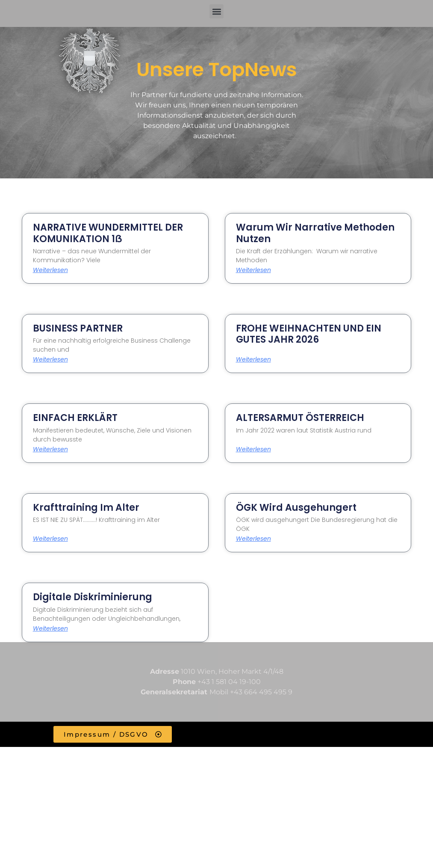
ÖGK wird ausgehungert (296, 508)
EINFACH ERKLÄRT (75, 418)
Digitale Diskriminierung (93, 597)
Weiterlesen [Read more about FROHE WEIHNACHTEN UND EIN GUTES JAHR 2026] (253, 359)
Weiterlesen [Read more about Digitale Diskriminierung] (50, 628)
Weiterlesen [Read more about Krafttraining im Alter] (50, 539)
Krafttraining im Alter (86, 508)
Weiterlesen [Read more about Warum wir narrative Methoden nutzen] (253, 270)
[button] (216, 11)
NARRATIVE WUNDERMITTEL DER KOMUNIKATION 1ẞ (108, 233)
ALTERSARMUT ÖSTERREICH (300, 418)
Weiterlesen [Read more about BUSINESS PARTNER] (50, 359)
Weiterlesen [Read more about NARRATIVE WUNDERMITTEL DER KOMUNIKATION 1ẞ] (50, 270)
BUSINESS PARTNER (78, 328)
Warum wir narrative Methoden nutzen (315, 233)
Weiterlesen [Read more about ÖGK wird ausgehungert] (253, 539)
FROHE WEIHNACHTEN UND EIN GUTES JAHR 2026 (309, 334)
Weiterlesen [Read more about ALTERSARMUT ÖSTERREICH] (253, 449)
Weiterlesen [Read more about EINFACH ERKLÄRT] (50, 449)
